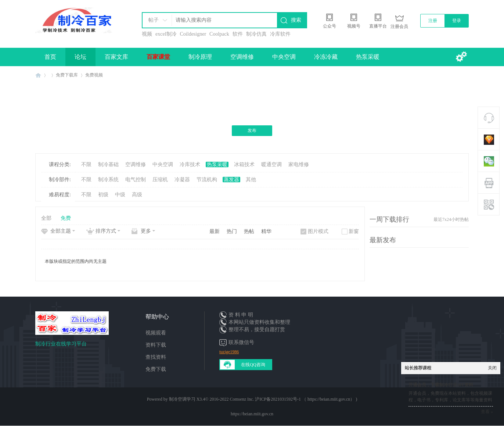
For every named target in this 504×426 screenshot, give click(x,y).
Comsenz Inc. (242, 399)
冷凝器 (182, 180)
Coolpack (219, 34)
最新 (215, 231)
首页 (50, 57)
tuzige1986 (229, 352)
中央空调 (284, 57)
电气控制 (136, 180)
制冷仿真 (256, 34)
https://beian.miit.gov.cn (252, 414)
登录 (457, 21)
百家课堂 (158, 57)
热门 (232, 231)
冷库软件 (280, 34)
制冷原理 (200, 57)
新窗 (354, 231)
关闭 (492, 368)
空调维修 (242, 57)
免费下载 (156, 369)
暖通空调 (271, 164)
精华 (266, 231)
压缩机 (160, 180)
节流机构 (207, 180)
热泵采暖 (368, 57)
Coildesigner (193, 34)
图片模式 (318, 231)
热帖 (249, 231)
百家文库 (116, 57)
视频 (147, 34)
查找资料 (156, 357)
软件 (238, 34)
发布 (252, 130)
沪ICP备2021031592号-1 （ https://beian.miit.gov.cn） (305, 399)
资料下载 (156, 345)
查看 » (487, 412)
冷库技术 (190, 164)
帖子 (154, 20)
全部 (46, 218)
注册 (433, 21)
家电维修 (299, 164)
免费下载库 (67, 75)
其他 (251, 180)
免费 (66, 218)
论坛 (80, 57)
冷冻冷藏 (326, 57)
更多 (146, 231)
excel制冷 (166, 34)
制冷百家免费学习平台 (38, 75)
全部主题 (61, 231)
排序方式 (106, 231)
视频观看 (156, 333)
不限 (86, 164)
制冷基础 (108, 164)
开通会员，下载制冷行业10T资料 (441, 385)
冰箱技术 (244, 164)
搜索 (296, 20)
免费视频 (94, 75)
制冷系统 (108, 180)
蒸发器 (231, 180)
